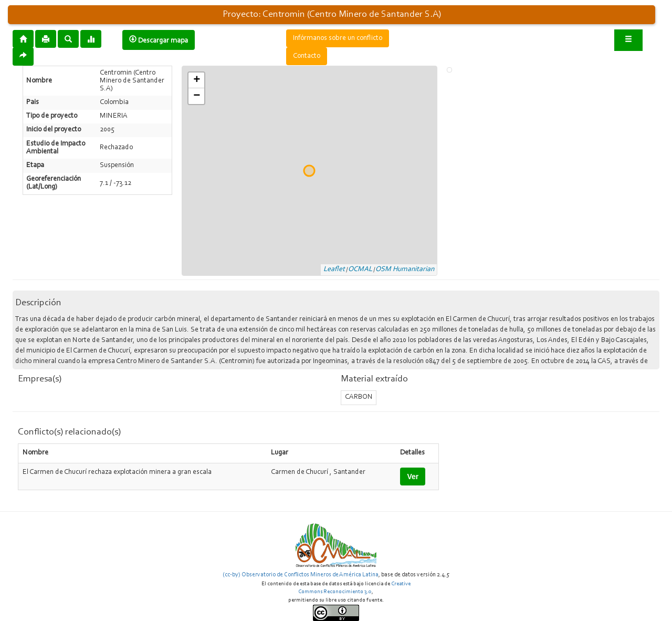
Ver (413, 477)
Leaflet (334, 270)
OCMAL (360, 270)
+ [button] (197, 80)
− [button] (197, 96)
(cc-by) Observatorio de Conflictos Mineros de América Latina (301, 575)
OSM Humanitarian (405, 270)
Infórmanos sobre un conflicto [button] (338, 38)
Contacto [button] (307, 56)
